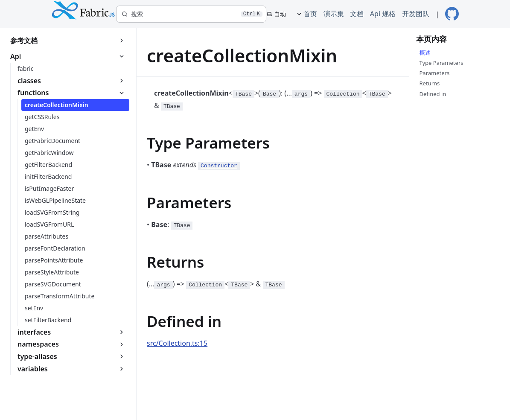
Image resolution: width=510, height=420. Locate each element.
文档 (357, 14)
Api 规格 (383, 14)
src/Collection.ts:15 (177, 343)
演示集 (334, 14)
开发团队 (416, 14)
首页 (310, 14)
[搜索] (191, 14)
